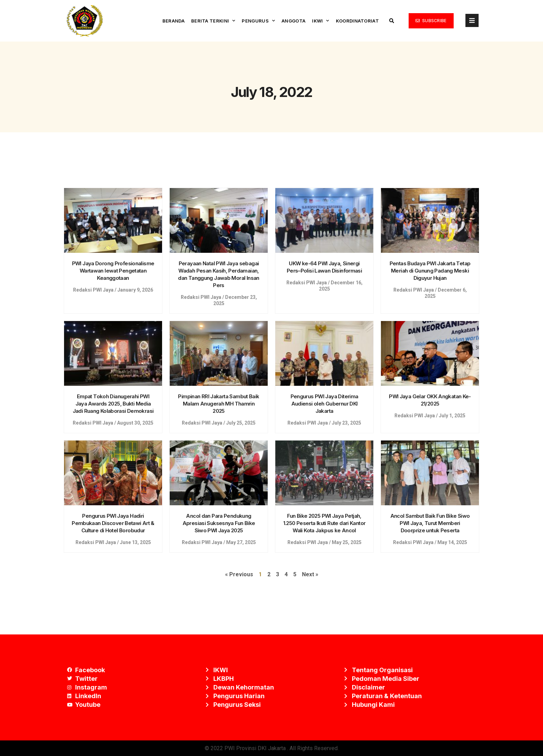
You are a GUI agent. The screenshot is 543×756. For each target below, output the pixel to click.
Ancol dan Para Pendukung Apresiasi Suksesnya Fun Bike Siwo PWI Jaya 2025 (219, 523)
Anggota (293, 21)
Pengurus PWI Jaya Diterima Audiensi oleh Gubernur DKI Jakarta (324, 404)
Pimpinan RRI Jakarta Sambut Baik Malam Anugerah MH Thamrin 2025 (219, 404)
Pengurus (258, 21)
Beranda (173, 21)
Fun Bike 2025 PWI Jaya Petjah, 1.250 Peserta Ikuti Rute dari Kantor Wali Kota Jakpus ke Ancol (324, 523)
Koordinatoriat (357, 21)
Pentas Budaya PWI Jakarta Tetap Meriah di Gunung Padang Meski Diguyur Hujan (430, 271)
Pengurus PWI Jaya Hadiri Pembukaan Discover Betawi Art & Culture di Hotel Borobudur (113, 523)
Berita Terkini (213, 21)
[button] (431, 21)
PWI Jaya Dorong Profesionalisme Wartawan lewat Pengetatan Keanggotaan (113, 271)
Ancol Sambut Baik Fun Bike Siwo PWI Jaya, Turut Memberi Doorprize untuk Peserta (430, 523)
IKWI (321, 21)
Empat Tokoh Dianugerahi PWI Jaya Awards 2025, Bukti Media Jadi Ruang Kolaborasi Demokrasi (113, 404)
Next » (310, 574)
